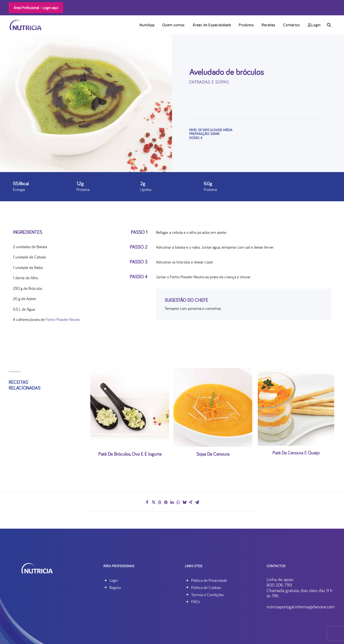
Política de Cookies (215, 587)
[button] (331, 25)
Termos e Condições (216, 595)
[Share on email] (197, 503)
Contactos (291, 25)
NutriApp (147, 25)
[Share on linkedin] (172, 503)
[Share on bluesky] (184, 503)
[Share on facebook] (147, 503)
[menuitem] (147, 25)
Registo (115, 587)
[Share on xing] (191, 503)
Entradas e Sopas (209, 82)
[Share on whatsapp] (178, 503)
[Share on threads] (160, 503)
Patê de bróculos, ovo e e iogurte (130, 447)
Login (314, 25)
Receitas (268, 25)
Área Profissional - (36, 8)
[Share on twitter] (153, 503)
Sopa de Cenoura (213, 440)
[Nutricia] (25, 25)
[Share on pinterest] (166, 503)
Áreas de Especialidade (212, 25)
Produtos (246, 25)
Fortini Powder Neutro (63, 320)
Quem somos (173, 25)
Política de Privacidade (218, 580)
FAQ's (204, 602)
